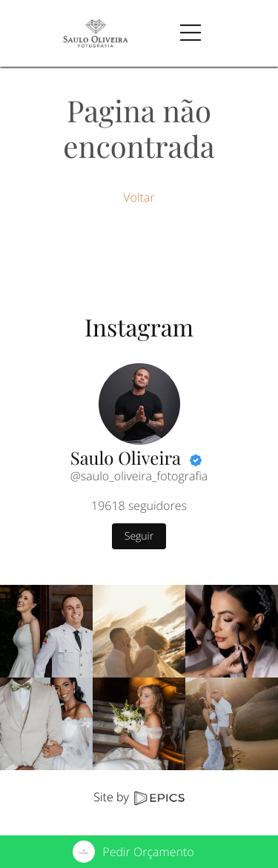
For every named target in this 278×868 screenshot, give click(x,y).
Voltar (139, 197)
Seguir (139, 536)
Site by (139, 797)
